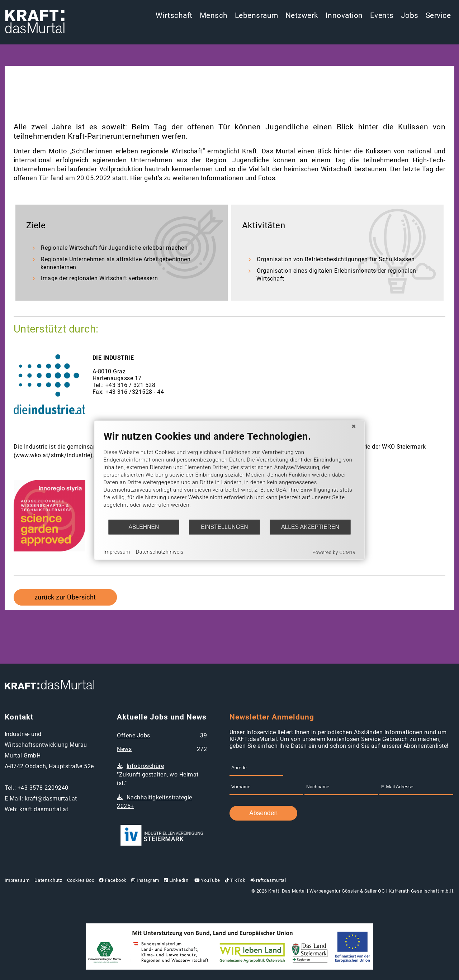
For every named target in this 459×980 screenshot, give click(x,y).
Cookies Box (81, 880)
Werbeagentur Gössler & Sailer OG (347, 891)
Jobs (410, 15)
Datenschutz (48, 880)
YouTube (207, 880)
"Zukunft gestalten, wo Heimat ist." (158, 775)
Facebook (113, 880)
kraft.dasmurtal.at (44, 809)
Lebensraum (257, 15)
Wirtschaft (174, 15)
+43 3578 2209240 (43, 788)
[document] (230, 475)
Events (382, 15)
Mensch (214, 15)
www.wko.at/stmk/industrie (53, 455)
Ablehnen (144, 527)
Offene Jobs (134, 735)
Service (438, 15)
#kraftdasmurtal (268, 880)
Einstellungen (224, 527)
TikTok (235, 880)
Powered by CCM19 (334, 552)
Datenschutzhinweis (160, 552)
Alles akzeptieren (310, 527)
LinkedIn (176, 880)
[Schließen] (354, 426)
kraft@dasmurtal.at (51, 799)
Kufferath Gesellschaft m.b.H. (422, 891)
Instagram (145, 880)
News (124, 749)
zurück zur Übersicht (65, 597)
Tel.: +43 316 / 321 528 (124, 385)
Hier (136, 178)
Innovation (344, 15)
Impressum (17, 880)
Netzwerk (302, 15)
